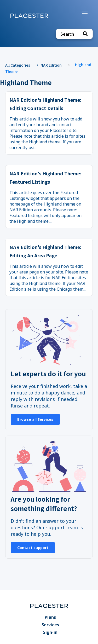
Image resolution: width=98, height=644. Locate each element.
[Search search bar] (74, 34)
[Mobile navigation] (85, 13)
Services (50, 625)
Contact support (33, 548)
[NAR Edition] (54, 65)
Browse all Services (35, 419)
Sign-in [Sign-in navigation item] (50, 632)
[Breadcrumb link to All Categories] (20, 65)
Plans (50, 617)
